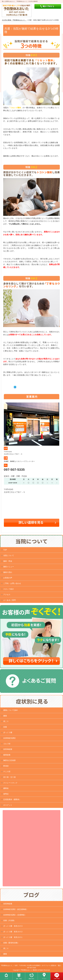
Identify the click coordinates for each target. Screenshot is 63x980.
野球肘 (6, 766)
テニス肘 (7, 772)
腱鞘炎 (6, 788)
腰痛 (5, 716)
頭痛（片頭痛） (9, 920)
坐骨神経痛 (8, 749)
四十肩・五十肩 (9, 777)
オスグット (8, 805)
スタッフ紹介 (9, 589)
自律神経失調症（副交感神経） (16, 909)
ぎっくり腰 (8, 732)
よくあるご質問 (9, 600)
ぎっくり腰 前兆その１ (13, 937)
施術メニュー (9, 567)
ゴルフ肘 (7, 744)
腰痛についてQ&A (10, 710)
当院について (9, 555)
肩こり (6, 721)
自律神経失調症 (9, 738)
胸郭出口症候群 (9, 760)
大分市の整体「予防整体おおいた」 (14, 20)
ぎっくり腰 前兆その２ (13, 932)
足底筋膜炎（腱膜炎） (12, 799)
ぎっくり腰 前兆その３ (13, 926)
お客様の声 (8, 578)
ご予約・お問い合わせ (12, 583)
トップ (6, 979)
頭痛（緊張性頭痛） (11, 943)
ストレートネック (10, 783)
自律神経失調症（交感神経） (15, 915)
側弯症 (6, 794)
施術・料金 (19, 979)
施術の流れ (31, 979)
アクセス (44, 979)
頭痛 (5, 727)
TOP (5, 550)
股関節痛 (7, 755)
